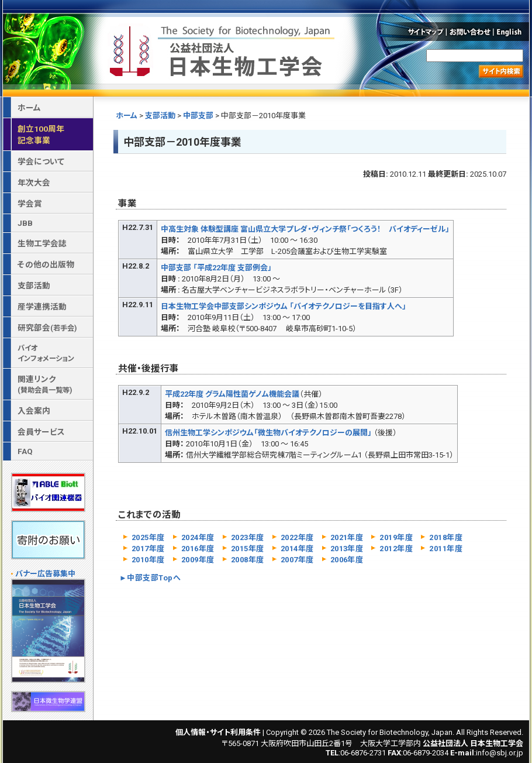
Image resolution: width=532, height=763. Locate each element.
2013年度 (347, 549)
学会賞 (30, 204)
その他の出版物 (46, 264)
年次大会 (34, 183)
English (512, 32)
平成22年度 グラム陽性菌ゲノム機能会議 (232, 394)
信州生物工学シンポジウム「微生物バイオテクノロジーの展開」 (268, 433)
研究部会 (47, 328)
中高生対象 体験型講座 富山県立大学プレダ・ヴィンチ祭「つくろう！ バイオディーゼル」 (305, 229)
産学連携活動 (42, 307)
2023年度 (248, 537)
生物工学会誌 (42, 243)
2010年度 (148, 560)
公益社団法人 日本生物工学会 (223, 49)
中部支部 (198, 116)
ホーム (127, 116)
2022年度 (297, 537)
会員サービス (41, 432)
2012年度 (396, 549)
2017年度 (148, 549)
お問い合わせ (470, 32)
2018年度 (446, 537)
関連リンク (45, 384)
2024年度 (198, 537)
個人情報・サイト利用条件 (218, 732)
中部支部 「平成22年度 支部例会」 (216, 268)
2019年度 (396, 537)
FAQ (25, 451)
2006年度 (347, 560)
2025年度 (148, 537)
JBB (25, 223)
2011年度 (446, 549)
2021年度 (347, 537)
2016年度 (198, 549)
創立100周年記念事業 (41, 135)
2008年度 (248, 560)
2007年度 (297, 560)
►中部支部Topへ (150, 578)
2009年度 (198, 560)
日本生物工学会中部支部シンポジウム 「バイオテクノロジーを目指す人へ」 (284, 306)
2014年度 (297, 549)
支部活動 (160, 116)
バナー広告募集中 (45, 574)
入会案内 (34, 411)
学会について (41, 161)
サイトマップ (425, 32)
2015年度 (248, 549)
